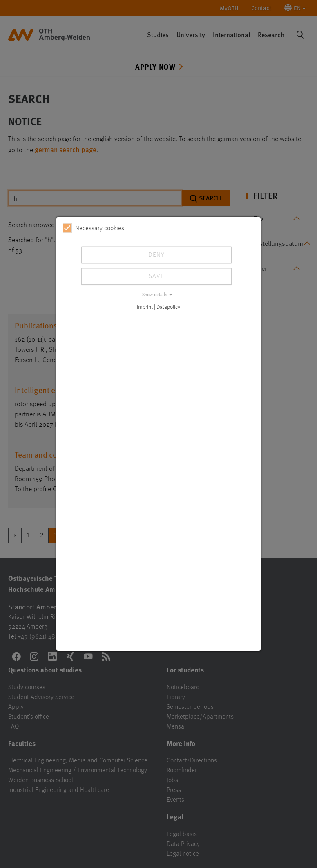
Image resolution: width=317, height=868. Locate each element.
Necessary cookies (94, 228)
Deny (156, 255)
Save (156, 277)
